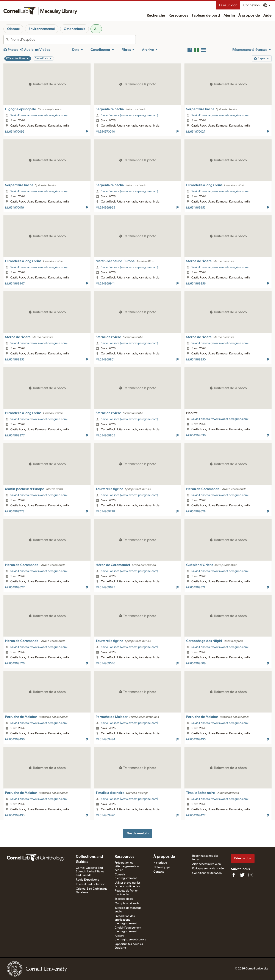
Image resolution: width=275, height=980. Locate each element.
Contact (159, 872)
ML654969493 (15, 815)
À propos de (249, 15)
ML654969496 (15, 739)
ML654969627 (15, 587)
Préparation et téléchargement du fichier (127, 866)
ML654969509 (196, 663)
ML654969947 (15, 284)
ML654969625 (105, 587)
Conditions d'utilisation (207, 873)
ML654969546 (105, 663)
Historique (160, 863)
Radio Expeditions (87, 880)
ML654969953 (196, 208)
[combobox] (73, 40)
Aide (267, 15)
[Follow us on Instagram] (251, 875)
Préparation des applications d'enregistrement (126, 920)
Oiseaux (13, 29)
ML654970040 (105, 132)
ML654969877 (15, 436)
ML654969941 (105, 284)
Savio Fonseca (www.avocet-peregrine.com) (39, 115)
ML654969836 (196, 435)
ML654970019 (15, 208)
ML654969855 (105, 436)
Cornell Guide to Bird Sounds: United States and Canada (90, 872)
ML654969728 (105, 512)
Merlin (229, 15)
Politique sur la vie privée (208, 869)
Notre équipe (162, 867)
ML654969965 (105, 208)
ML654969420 (105, 815)
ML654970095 (15, 132)
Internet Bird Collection (91, 884)
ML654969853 (15, 360)
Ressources (178, 15)
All (96, 29)
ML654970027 (196, 132)
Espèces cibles (124, 899)
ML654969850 (196, 360)
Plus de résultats (138, 833)
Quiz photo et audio (127, 903)
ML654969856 (196, 284)
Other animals (74, 29)
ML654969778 (15, 512)
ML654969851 (105, 360)
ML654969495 (196, 739)
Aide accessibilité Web (206, 864)
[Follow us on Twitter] (242, 875)
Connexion (252, 5)
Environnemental (42, 29)
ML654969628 (196, 512)
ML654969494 (105, 739)
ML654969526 (15, 663)
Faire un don (228, 5)
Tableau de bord (206, 15)
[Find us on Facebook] (234, 875)
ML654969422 (196, 815)
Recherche (156, 15)
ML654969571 (196, 587)
